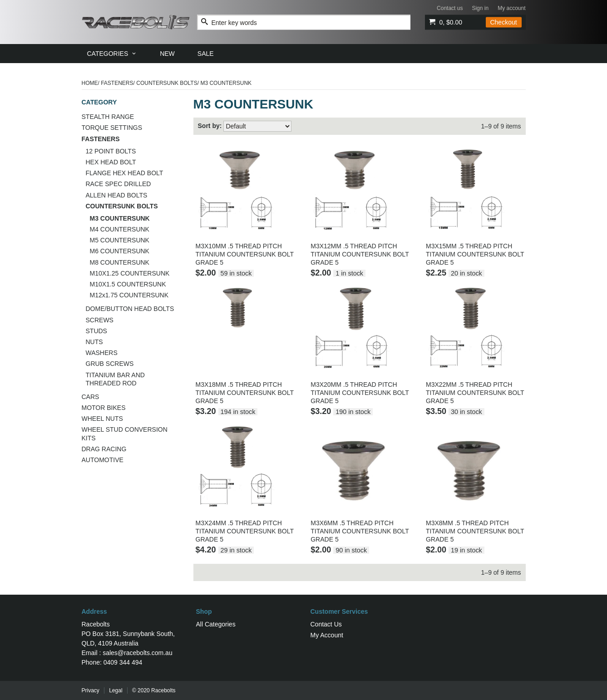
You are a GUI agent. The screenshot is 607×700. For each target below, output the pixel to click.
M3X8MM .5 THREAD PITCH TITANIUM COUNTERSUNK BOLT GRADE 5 (475, 531)
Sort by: (210, 126)
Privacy (91, 690)
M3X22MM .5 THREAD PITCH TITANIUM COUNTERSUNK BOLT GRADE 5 (475, 393)
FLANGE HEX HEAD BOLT (125, 173)
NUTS (94, 342)
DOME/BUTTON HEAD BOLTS (130, 309)
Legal (116, 690)
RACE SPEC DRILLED (118, 184)
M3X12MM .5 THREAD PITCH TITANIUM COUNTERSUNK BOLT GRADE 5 (360, 254)
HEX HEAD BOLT (111, 162)
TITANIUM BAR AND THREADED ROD (115, 379)
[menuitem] (112, 54)
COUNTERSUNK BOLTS (167, 83)
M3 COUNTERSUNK (120, 218)
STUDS (96, 331)
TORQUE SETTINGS (112, 128)
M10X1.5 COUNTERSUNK (128, 284)
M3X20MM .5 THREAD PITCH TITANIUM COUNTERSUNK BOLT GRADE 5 (360, 393)
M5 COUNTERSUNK (120, 240)
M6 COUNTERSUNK (120, 251)
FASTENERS (117, 83)
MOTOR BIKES (104, 408)
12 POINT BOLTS (111, 151)
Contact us (450, 8)
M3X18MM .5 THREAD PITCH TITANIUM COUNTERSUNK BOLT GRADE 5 (245, 393)
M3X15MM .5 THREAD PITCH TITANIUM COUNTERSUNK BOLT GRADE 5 (475, 254)
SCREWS (100, 320)
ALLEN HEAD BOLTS (117, 195)
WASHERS (102, 353)
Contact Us (326, 624)
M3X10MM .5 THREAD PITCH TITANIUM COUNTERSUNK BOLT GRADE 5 (245, 254)
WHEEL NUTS (102, 419)
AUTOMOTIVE (103, 460)
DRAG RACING (104, 449)
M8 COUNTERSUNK (120, 262)
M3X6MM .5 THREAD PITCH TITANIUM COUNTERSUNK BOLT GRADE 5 (360, 531)
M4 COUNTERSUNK (120, 229)
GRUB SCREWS (110, 364)
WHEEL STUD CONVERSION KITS (125, 434)
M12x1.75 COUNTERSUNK (129, 295)
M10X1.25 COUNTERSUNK (130, 273)
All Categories (216, 624)
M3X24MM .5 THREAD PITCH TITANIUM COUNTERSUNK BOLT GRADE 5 (245, 531)
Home (90, 83)
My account (511, 8)
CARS (91, 397)
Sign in (480, 8)
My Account (327, 635)
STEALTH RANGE (108, 117)
